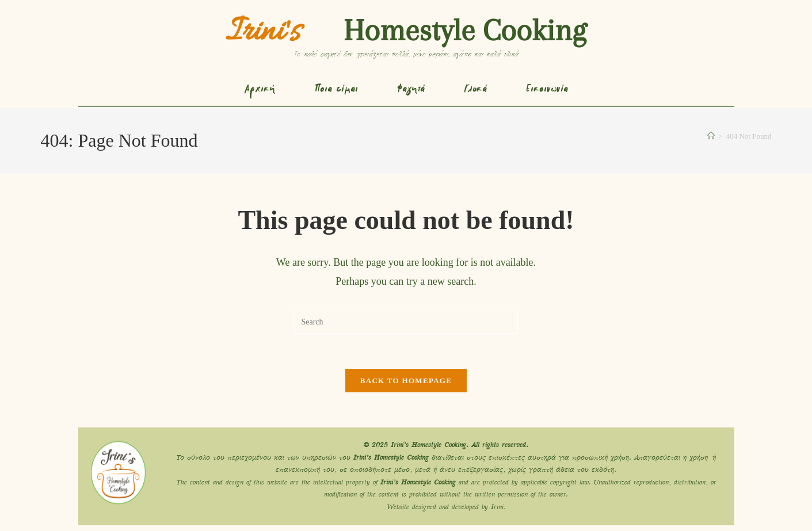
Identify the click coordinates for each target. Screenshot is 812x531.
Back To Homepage (406, 381)
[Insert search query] (406, 322)
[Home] (711, 136)
